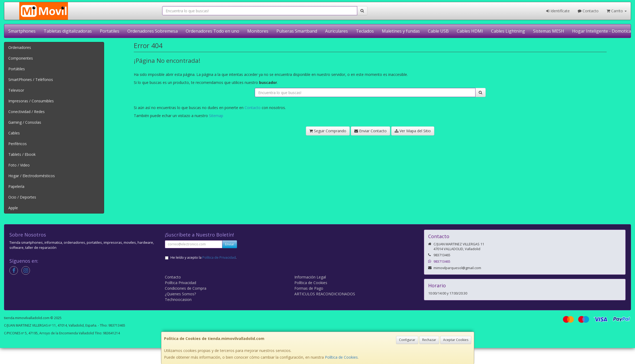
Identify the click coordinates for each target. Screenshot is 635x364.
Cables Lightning (508, 31)
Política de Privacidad (219, 257)
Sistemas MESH (549, 31)
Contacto (588, 11)
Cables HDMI (470, 31)
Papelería (16, 186)
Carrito (617, 11)
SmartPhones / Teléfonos (31, 80)
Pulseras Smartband (297, 31)
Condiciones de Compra (186, 288)
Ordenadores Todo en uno (212, 31)
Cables (14, 133)
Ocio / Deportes (22, 197)
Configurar (407, 340)
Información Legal (310, 277)
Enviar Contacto (370, 131)
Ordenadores (20, 47)
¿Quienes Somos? (180, 294)
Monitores (258, 31)
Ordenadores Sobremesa (153, 31)
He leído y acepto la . (204, 257)
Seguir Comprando (328, 131)
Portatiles (110, 31)
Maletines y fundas (401, 31)
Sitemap (216, 116)
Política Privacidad (180, 283)
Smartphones (22, 31)
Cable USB (438, 31)
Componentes (21, 58)
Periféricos (18, 144)
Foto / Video (19, 165)
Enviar (230, 244)
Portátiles (17, 69)
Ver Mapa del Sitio (413, 131)
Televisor (16, 90)
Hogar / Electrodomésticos (32, 176)
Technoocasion (178, 299)
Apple (13, 208)
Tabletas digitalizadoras (68, 31)
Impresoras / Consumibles (31, 101)
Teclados (365, 31)
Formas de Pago (309, 288)
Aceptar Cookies (456, 340)
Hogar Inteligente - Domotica (602, 31)
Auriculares (336, 31)
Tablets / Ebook (22, 154)
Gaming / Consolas (25, 122)
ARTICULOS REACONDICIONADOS (325, 294)
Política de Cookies (341, 357)
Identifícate (558, 11)
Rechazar (429, 340)
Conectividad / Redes (26, 112)
